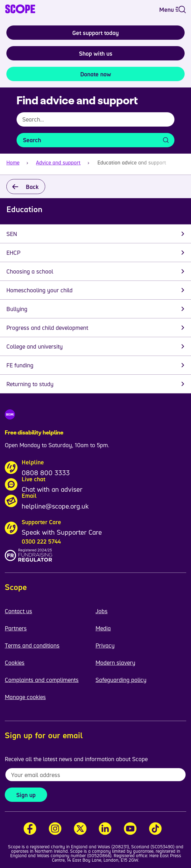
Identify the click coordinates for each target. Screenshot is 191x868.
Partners (16, 628)
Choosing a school (30, 271)
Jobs (102, 611)
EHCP (13, 253)
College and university (35, 346)
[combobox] (96, 123)
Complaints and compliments (42, 680)
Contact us (18, 611)
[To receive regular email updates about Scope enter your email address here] (95, 775)
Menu (173, 10)
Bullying (17, 309)
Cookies (15, 663)
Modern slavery (115, 663)
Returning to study (30, 384)
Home (13, 163)
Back (32, 187)
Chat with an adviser (52, 489)
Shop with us (96, 53)
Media (103, 628)
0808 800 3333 (46, 473)
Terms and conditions (32, 645)
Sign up (26, 795)
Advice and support (58, 163)
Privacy (105, 645)
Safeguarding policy (121, 680)
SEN (12, 234)
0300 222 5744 (41, 541)
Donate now (96, 74)
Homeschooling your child (39, 290)
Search (32, 140)
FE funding (20, 365)
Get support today (95, 33)
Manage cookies (25, 697)
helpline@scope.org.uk (55, 506)
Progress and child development (47, 328)
